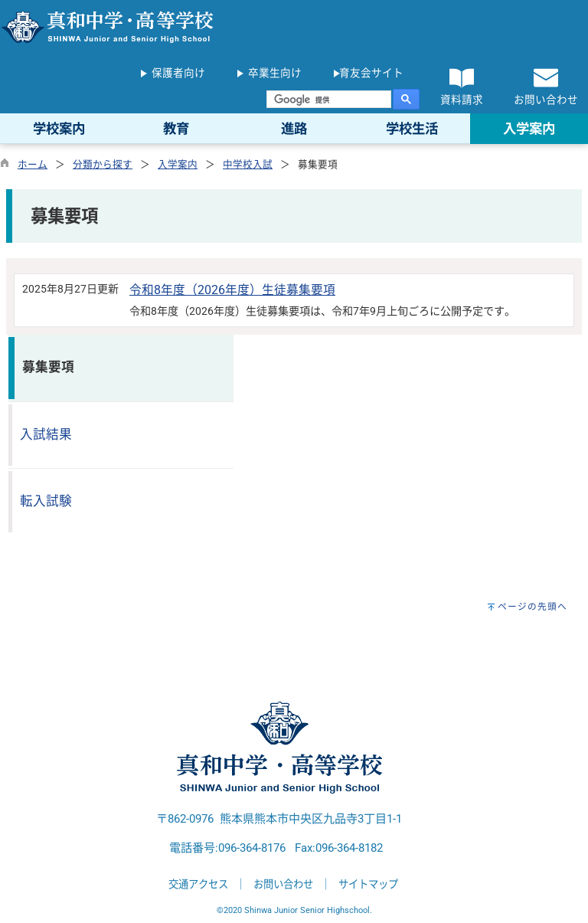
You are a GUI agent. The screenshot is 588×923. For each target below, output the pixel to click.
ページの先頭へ (532, 607)
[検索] (329, 100)
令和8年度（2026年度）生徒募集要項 (232, 290)
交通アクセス (198, 884)
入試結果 (46, 435)
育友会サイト (371, 73)
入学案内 (178, 164)
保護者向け (178, 73)
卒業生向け (275, 73)
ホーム (33, 164)
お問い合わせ (283, 884)
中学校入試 (248, 164)
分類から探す (103, 164)
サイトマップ (368, 884)
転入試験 (46, 501)
